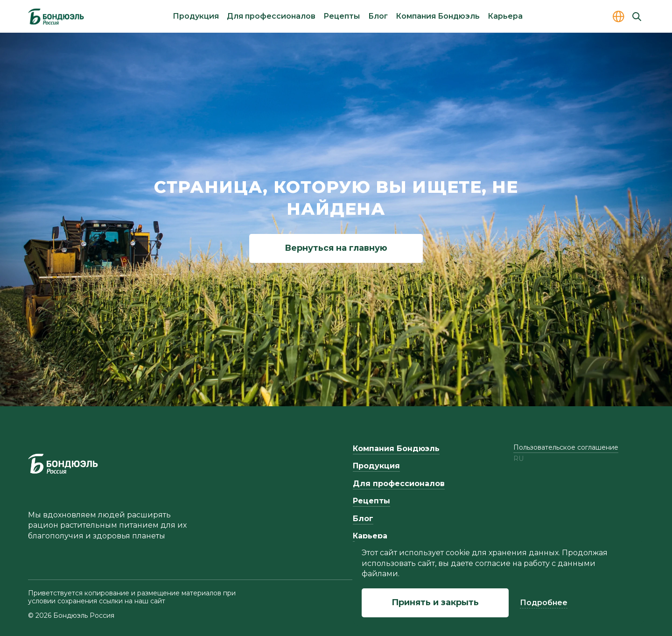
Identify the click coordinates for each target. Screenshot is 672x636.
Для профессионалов (271, 16)
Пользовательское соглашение (566, 447)
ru (518, 459)
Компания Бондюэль (438, 16)
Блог (378, 16)
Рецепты (342, 16)
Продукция (196, 16)
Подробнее (544, 603)
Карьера (505, 16)
